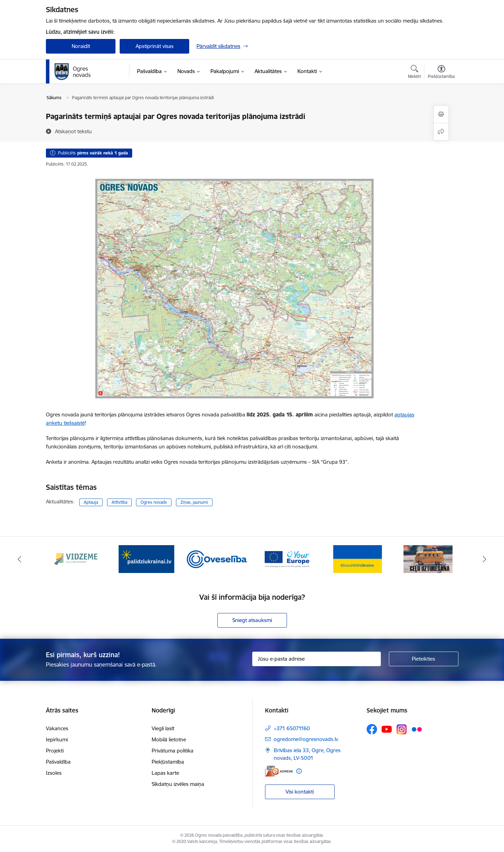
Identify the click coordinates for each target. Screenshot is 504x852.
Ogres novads (154, 502)
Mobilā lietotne (169, 739)
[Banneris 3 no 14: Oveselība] (217, 559)
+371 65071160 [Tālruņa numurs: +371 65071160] (292, 728)
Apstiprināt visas (155, 46)
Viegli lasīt (163, 728)
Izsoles (54, 773)
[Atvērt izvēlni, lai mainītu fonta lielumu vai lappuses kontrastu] (441, 73)
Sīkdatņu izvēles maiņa (178, 784)
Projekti (55, 751)
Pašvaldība (58, 762)
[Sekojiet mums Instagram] (402, 729)
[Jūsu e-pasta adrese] (317, 659)
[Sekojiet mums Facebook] (372, 729)
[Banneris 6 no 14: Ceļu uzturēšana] (428, 559)
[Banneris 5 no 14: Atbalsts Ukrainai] (358, 559)
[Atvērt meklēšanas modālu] (414, 73)
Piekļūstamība (168, 762)
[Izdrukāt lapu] (441, 114)
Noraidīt (81, 46)
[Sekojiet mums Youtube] (387, 729)
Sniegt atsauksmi (252, 620)
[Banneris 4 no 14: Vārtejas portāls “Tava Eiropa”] (287, 559)
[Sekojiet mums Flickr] (417, 729)
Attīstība (119, 502)
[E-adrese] (279, 771)
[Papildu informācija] (299, 771)
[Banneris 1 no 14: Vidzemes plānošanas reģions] (76, 559)
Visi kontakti (300, 792)
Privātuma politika (173, 751)
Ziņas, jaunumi (194, 502)
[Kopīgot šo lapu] (441, 132)
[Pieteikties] (424, 659)
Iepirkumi (57, 739)
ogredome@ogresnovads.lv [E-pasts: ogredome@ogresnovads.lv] (306, 739)
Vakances (57, 728)
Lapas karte (165, 773)
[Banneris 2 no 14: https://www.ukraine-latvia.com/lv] (146, 559)
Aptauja (91, 502)
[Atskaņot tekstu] (73, 131)
